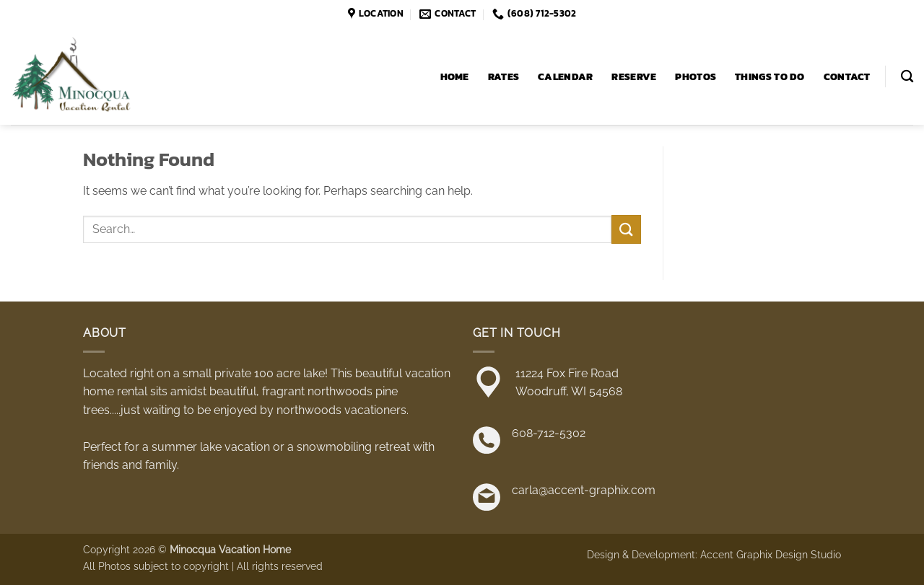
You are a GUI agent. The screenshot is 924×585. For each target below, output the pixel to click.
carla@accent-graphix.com (584, 490)
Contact (847, 76)
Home (455, 76)
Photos (696, 76)
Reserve (634, 76)
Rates (504, 76)
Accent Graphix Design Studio (771, 554)
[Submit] (626, 229)
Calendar (565, 76)
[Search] (907, 77)
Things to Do (770, 76)
